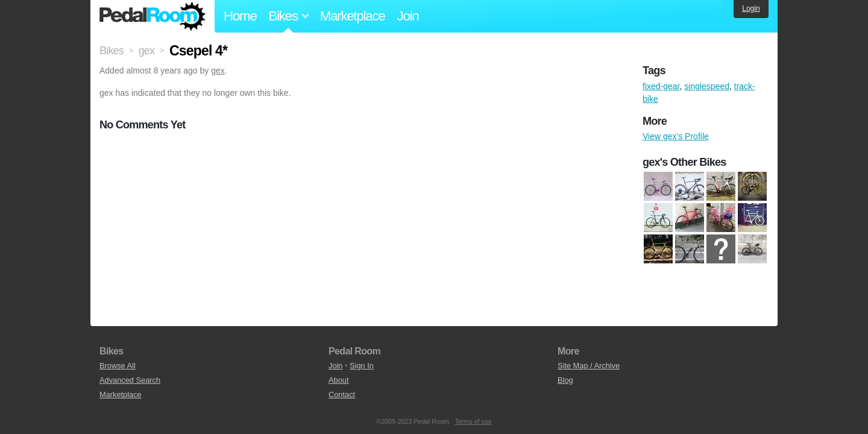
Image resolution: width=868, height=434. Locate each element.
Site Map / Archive (589, 366)
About (338, 380)
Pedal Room (153, 16)
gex (218, 71)
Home (240, 16)
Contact (342, 395)
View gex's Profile (676, 136)
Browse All (118, 366)
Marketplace (353, 16)
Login (751, 8)
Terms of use (473, 421)
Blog (565, 380)
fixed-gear (661, 86)
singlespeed (707, 86)
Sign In (362, 366)
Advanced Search (130, 380)
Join (408, 16)
